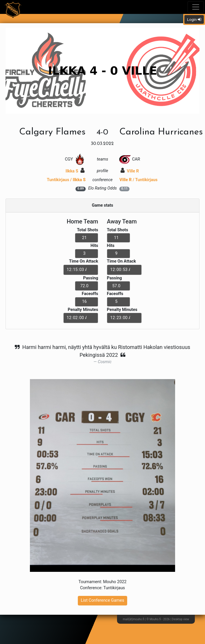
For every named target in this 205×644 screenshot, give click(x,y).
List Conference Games (102, 600)
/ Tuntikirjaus (138, 180)
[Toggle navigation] (196, 7)
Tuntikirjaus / (66, 180)
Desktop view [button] (180, 619)
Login (194, 19)
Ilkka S (75, 171)
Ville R (130, 171)
